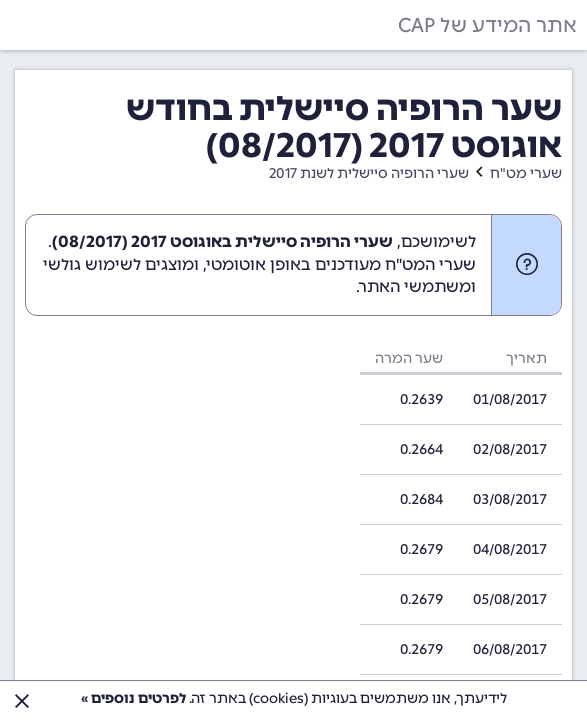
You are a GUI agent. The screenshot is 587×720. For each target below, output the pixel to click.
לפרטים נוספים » (133, 698)
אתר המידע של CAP (487, 25)
